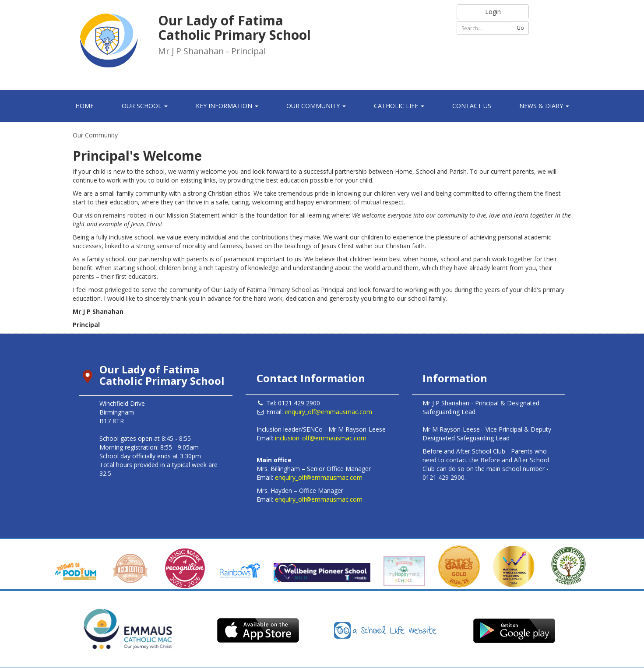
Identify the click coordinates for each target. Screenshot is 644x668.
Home (84, 106)
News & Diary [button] (544, 106)
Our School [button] (145, 106)
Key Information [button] (227, 106)
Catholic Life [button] (399, 106)
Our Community (95, 135)
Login (493, 12)
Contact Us (472, 106)
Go (520, 28)
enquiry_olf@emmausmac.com (328, 412)
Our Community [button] (316, 106)
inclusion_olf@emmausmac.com (321, 438)
